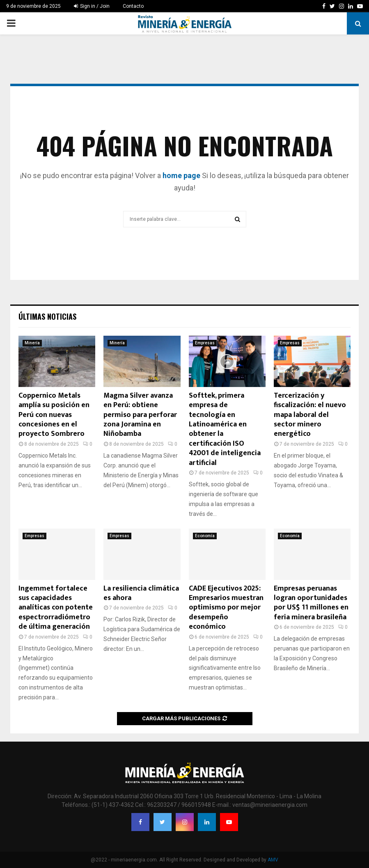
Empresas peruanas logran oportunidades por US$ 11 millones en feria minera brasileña (311, 603)
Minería (32, 343)
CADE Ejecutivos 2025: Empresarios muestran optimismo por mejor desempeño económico (226, 608)
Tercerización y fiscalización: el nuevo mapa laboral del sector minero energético (310, 415)
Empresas (205, 343)
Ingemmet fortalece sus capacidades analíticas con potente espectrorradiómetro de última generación (56, 608)
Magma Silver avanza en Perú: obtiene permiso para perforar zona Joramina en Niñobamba (140, 415)
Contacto (133, 6)
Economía (205, 536)
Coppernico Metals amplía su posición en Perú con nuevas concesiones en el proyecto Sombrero (54, 415)
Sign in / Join (92, 6)
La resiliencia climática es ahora (141, 593)
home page (181, 175)
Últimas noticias (47, 316)
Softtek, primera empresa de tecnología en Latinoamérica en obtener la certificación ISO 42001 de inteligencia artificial (225, 429)
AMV (273, 860)
